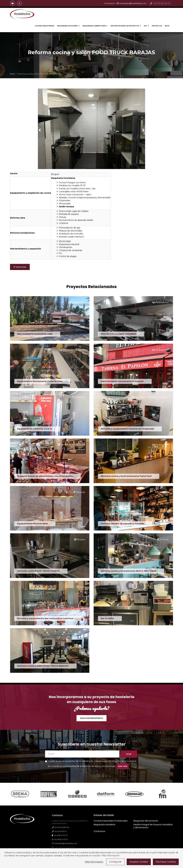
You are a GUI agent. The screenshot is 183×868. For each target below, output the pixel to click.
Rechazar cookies (166, 862)
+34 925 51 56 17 (59, 831)
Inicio (12, 74)
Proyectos (157, 26)
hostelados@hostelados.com (132, 3)
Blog (167, 26)
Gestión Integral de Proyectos (126, 26)
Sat (146, 26)
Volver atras (20, 267)
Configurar (115, 862)
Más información (94, 862)
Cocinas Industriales (45, 26)
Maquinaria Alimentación (95, 26)
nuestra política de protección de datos (81, 766)
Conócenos (99, 831)
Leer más (123, 766)
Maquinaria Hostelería (68, 26)
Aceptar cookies (139, 862)
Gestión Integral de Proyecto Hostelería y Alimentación (153, 826)
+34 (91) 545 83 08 (160, 3)
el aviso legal (109, 766)
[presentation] (40, 130)
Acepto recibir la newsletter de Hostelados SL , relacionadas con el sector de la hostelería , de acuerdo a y (91, 764)
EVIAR (129, 754)
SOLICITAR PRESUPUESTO (91, 718)
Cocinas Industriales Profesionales (111, 821)
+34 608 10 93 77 (60, 835)
